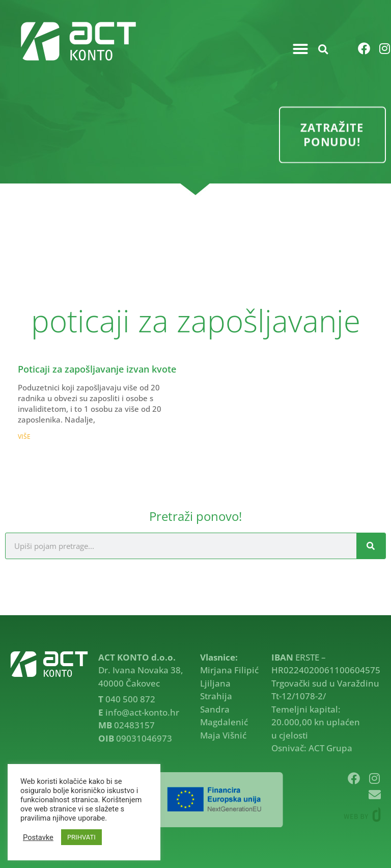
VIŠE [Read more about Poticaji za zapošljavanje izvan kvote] (24, 437)
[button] (300, 49)
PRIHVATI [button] (81, 837)
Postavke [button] (38, 837)
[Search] (371, 546)
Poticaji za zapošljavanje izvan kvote (97, 369)
